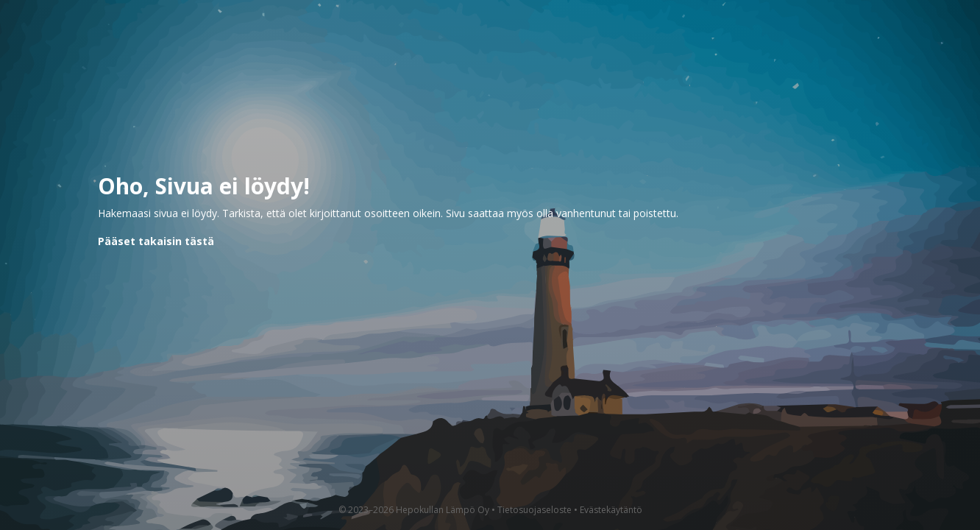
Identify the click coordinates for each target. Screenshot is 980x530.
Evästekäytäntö (611, 510)
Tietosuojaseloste (535, 510)
